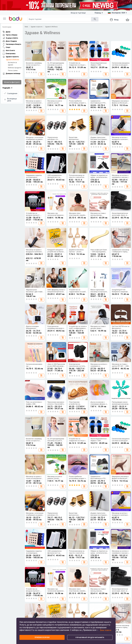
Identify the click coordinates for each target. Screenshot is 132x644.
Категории (7, 27)
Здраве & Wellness (13, 60)
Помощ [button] (99, 13)
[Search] (59, 19)
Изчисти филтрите (12, 82)
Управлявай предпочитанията (90, 638)
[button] (5, 19)
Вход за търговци (78, 13)
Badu (26, 27)
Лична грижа (13, 71)
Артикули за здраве (12, 64)
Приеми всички (42, 637)
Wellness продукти (15, 68)
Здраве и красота (37, 27)
